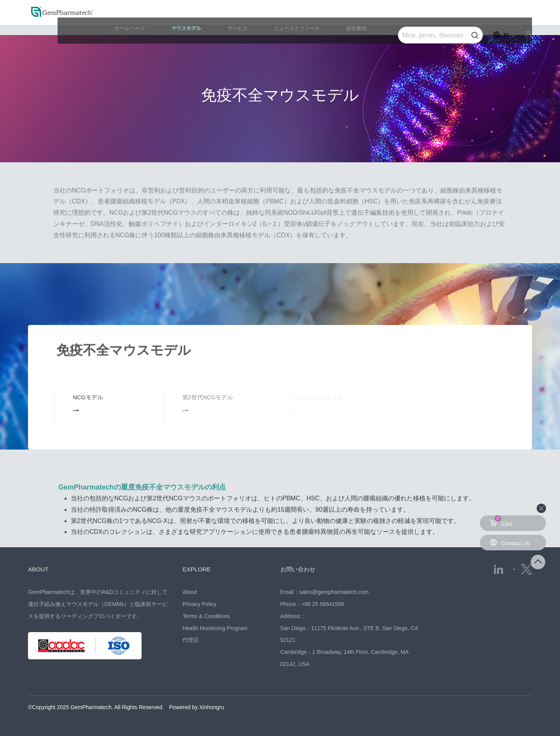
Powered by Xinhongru (197, 707)
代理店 (191, 640)
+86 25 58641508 (323, 604)
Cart (501, 521)
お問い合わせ (301, 569)
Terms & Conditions (206, 616)
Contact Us (511, 542)
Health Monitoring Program (215, 628)
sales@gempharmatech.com (334, 592)
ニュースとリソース (314, 17)
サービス (264, 17)
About (190, 592)
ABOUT (40, 569)
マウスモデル (223, 17)
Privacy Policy (199, 604)
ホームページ (176, 17)
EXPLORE (199, 569)
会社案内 (364, 17)
